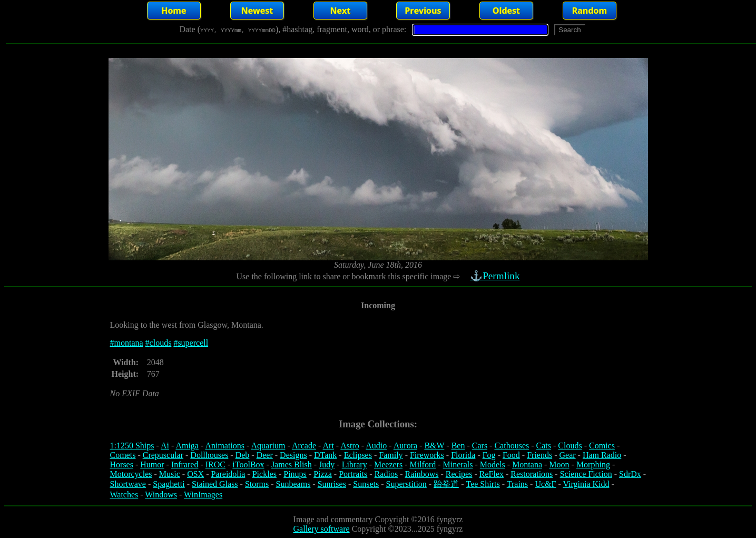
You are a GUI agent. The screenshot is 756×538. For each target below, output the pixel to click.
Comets (123, 455)
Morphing (593, 464)
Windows (161, 495)
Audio (376, 446)
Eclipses (358, 455)
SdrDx (630, 474)
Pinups (295, 474)
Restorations (532, 474)
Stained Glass (215, 484)
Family (391, 455)
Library (355, 464)
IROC (215, 464)
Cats (544, 446)
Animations (225, 446)
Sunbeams (293, 484)
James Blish (292, 464)
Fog (489, 455)
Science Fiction (586, 474)
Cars (480, 446)
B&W (434, 446)
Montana (527, 464)
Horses (122, 464)
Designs (293, 455)
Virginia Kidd (586, 484)
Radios (386, 474)
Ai (165, 446)
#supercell (191, 343)
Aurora (405, 446)
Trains (517, 484)
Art (328, 446)
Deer (265, 455)
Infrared (185, 464)
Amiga (187, 446)
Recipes (459, 474)
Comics (602, 446)
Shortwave (128, 484)
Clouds (570, 446)
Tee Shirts (483, 484)
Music (170, 474)
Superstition (406, 484)
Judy (327, 464)
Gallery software (322, 529)
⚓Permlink (496, 276)
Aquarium (268, 446)
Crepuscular (163, 455)
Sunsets (366, 484)
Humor (152, 464)
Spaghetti (169, 484)
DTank (325, 455)
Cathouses (512, 446)
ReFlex (492, 474)
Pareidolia (228, 474)
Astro (350, 446)
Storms (257, 484)
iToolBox (248, 464)
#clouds (159, 343)
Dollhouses (209, 455)
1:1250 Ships (132, 446)
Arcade (304, 446)
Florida (463, 455)
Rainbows (421, 474)
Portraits (353, 474)
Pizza (323, 474)
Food (511, 455)
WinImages (203, 495)
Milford (423, 464)
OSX (195, 474)
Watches (124, 495)
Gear (568, 455)
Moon (559, 464)
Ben (458, 446)
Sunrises (332, 484)
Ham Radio (602, 455)
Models (493, 464)
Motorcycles (131, 474)
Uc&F (545, 484)
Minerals (458, 464)
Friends (539, 455)
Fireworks (427, 455)
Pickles (264, 474)
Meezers (388, 464)
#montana (127, 343)
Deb (243, 455)
